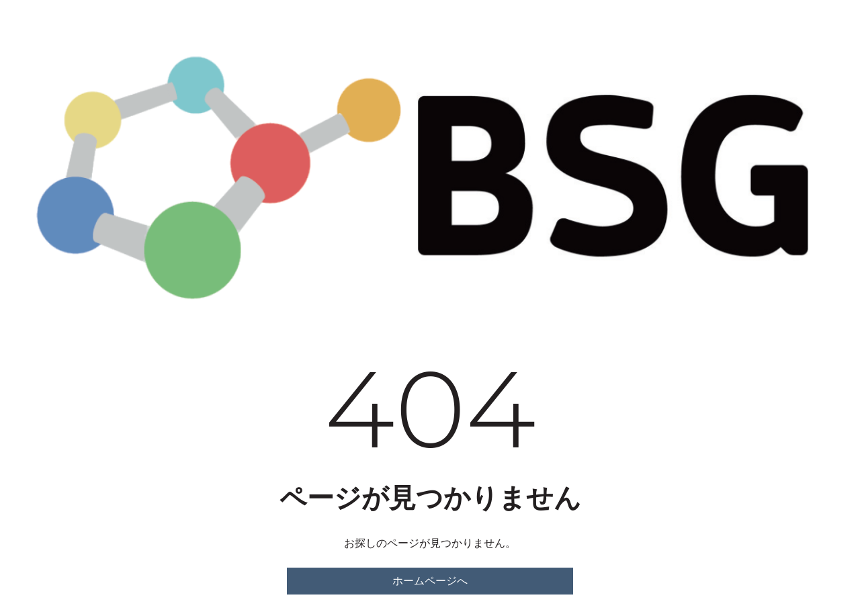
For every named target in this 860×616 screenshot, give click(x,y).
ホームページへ (430, 581)
